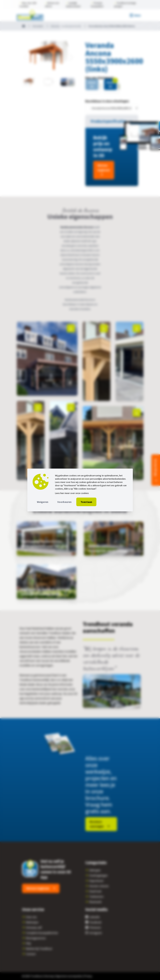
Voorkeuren (64, 502)
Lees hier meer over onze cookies (72, 493)
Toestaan (86, 502)
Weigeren (43, 502)
